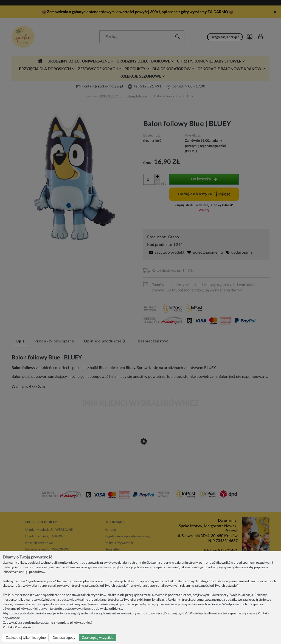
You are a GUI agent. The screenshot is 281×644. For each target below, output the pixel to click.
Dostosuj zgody (64, 638)
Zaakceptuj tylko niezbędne (26, 638)
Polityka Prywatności (18, 627)
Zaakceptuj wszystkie (98, 638)
